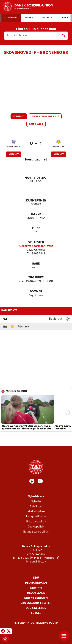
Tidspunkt (36, 278)
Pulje (36, 229)
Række (36, 215)
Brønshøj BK (58, 147)
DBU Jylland (36, 593)
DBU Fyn (36, 588)
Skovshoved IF (14, 147)
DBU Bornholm (36, 583)
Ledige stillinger (36, 517)
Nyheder (36, 502)
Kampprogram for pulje (45, 117)
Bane (36, 264)
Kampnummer (36, 201)
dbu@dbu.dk (38, 562)
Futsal (36, 613)
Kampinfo (19, 117)
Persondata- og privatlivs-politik (36, 623)
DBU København (36, 598)
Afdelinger (36, 507)
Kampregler (36, 124)
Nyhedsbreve (36, 497)
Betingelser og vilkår (36, 532)
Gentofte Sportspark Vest (36, 246)
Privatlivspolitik (36, 522)
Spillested (36, 242)
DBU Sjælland (36, 608)
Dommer (36, 292)
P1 (36, 232)
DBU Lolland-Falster (36, 603)
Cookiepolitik (36, 527)
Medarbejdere (36, 512)
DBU (36, 578)
